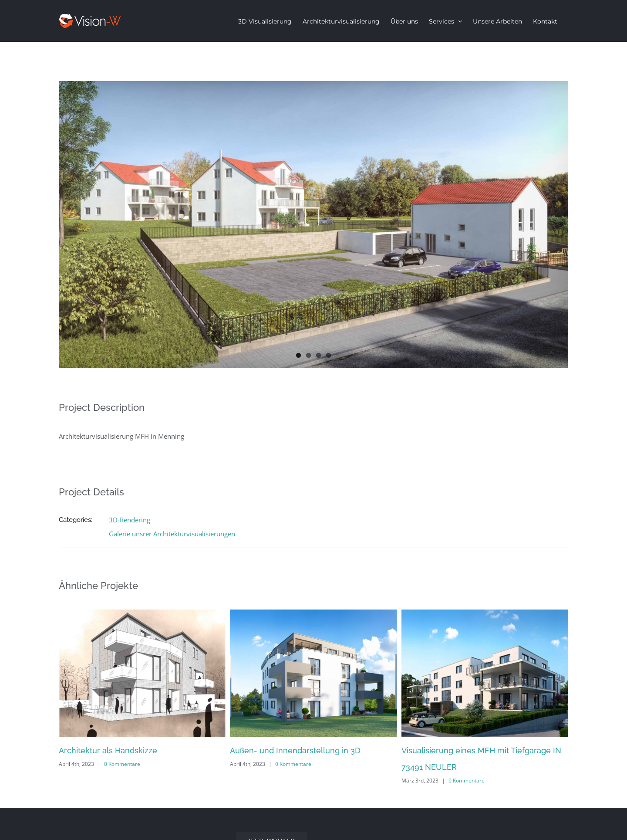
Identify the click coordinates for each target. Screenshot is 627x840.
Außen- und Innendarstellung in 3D (295, 750)
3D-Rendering (130, 520)
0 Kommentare (122, 764)
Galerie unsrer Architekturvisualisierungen (172, 534)
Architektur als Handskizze (108, 750)
